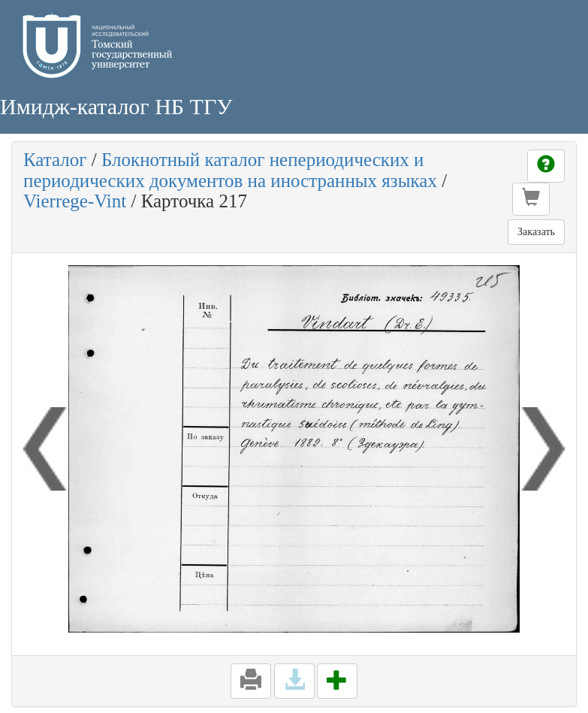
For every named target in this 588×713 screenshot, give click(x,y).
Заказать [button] (536, 232)
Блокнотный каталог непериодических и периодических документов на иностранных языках (230, 170)
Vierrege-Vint (75, 201)
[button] (531, 199)
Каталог (55, 160)
